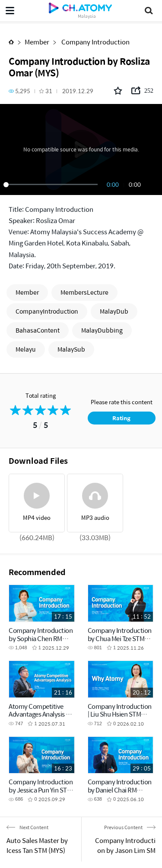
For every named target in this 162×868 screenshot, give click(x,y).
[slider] (52, 185)
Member (37, 42)
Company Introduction (95, 42)
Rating (121, 418)
